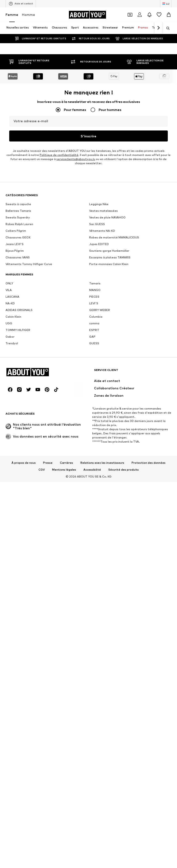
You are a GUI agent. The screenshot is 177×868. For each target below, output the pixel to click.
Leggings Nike (99, 850)
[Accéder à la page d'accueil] (87, 15)
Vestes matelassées (103, 856)
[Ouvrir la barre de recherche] (166, 28)
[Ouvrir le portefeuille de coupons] (130, 15)
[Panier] (169, 15)
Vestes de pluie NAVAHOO (107, 863)
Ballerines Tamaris (18, 856)
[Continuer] (158, 28)
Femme (12, 15)
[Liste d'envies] (159, 15)
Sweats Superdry (18, 863)
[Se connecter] (140, 15)
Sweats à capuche (18, 850)
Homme (28, 15)
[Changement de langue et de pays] (166, 4)
